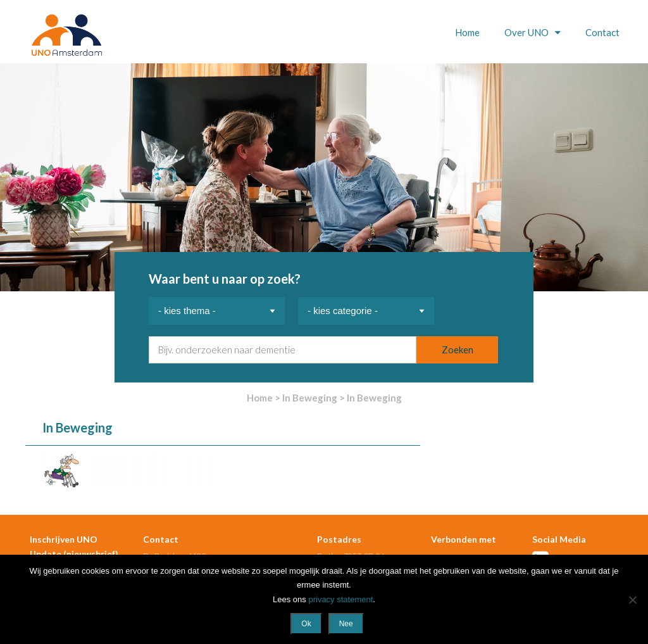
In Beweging (310, 398)
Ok (306, 624)
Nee (346, 624)
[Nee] (632, 600)
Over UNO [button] (527, 32)
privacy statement (340, 599)
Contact (602, 32)
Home (467, 32)
